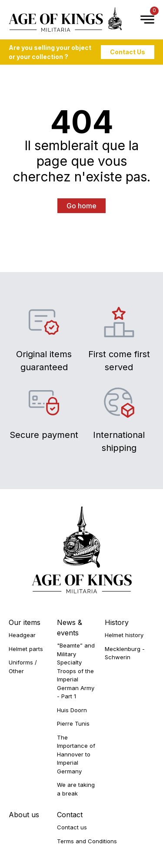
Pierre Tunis (73, 723)
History (117, 622)
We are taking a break (76, 789)
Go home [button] (81, 206)
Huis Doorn (72, 710)
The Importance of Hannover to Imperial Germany (76, 754)
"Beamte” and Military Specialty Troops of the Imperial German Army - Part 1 (76, 671)
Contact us (72, 827)
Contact (70, 815)
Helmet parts (26, 649)
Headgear (22, 635)
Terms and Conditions (87, 841)
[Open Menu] (143, 20)
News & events (70, 628)
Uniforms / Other (23, 667)
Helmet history (124, 635)
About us (24, 815)
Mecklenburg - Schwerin (125, 653)
